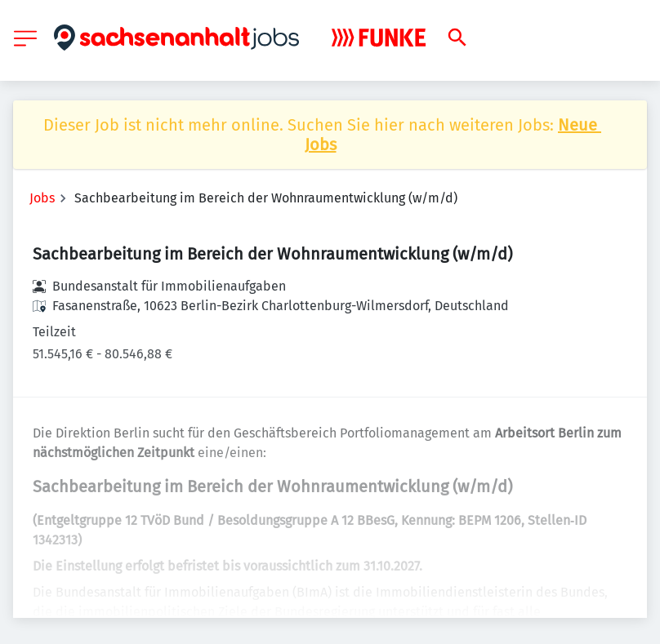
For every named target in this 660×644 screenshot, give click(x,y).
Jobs (42, 198)
